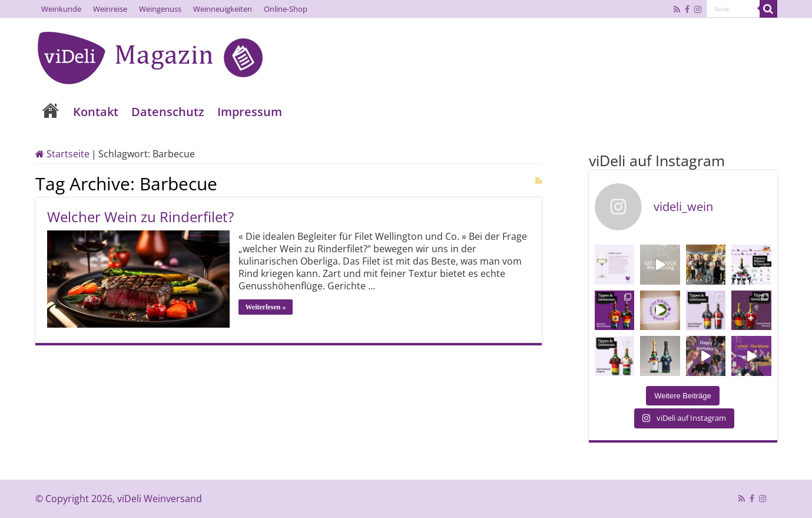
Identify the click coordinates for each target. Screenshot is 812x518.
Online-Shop (286, 9)
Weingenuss (160, 9)
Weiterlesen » (266, 307)
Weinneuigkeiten (223, 9)
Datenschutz (168, 112)
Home (51, 112)
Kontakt (96, 112)
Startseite (62, 154)
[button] (26, 492)
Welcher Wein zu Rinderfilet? (140, 217)
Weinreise (110, 9)
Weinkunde (61, 9)
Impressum (250, 112)
